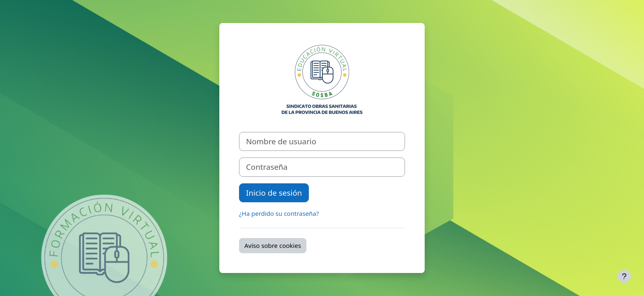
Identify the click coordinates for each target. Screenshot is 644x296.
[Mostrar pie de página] (624, 276)
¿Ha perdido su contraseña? (279, 213)
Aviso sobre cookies (273, 245)
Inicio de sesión (274, 193)
